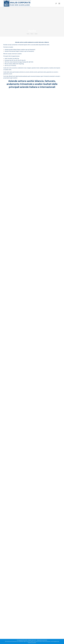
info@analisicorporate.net (42, 640)
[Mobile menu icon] (59, 3)
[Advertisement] (32, 19)
